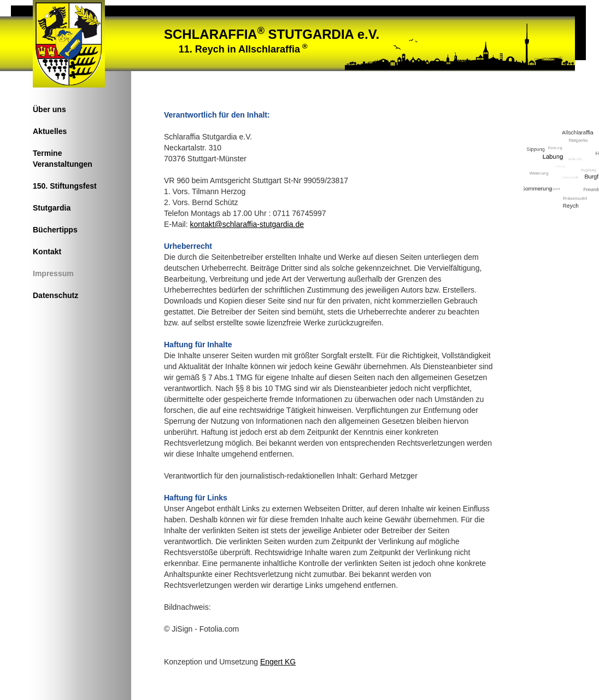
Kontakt (47, 252)
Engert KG (278, 662)
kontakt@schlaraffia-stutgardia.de (247, 224)
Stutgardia (52, 208)
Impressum (53, 273)
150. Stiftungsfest (65, 186)
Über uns (49, 109)
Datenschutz (55, 295)
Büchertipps (55, 230)
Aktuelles (50, 131)
